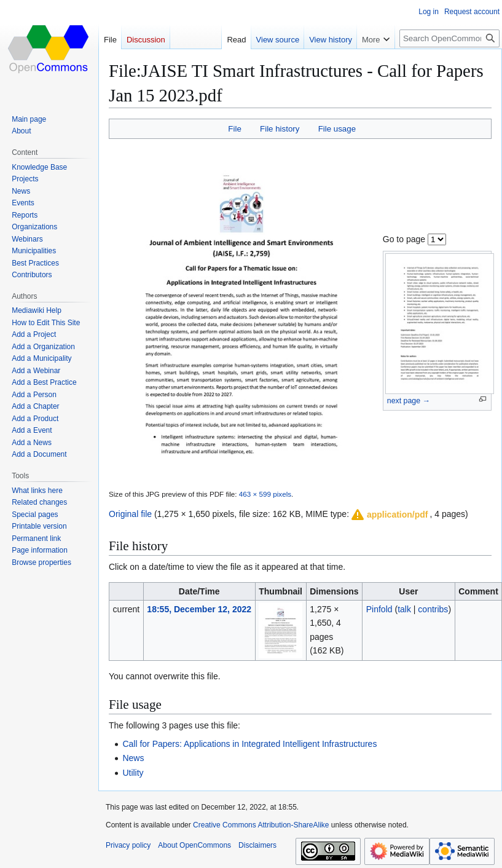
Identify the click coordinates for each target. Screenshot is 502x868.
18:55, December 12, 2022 (199, 609)
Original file (130, 514)
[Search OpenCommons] (449, 38)
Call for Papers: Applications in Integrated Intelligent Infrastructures (249, 744)
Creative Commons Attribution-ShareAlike (261, 825)
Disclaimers (257, 845)
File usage (337, 129)
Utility (133, 773)
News (133, 758)
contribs (433, 609)
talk (404, 609)
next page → (409, 401)
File (234, 129)
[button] (389, 515)
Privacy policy (128, 845)
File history (280, 129)
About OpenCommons (194, 845)
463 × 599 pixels (265, 494)
